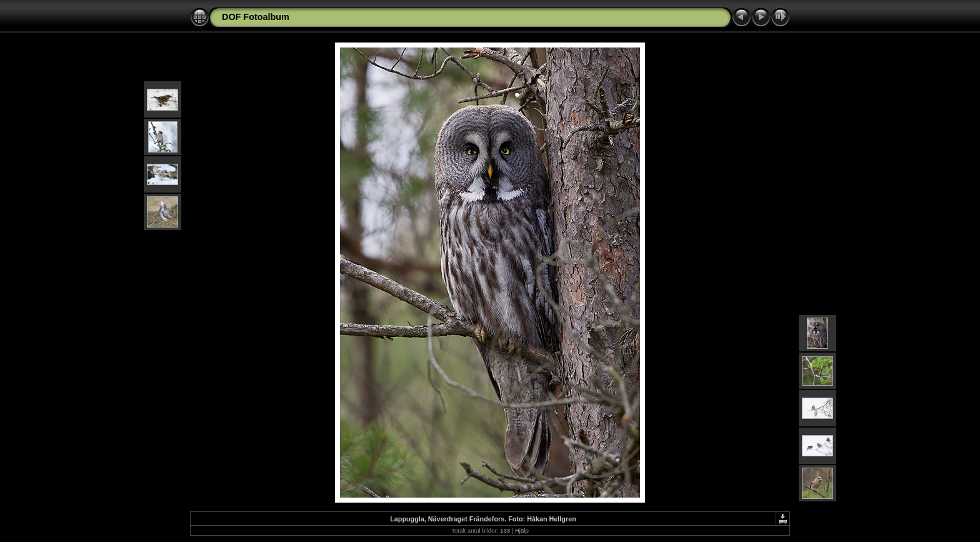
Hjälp (522, 530)
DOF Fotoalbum (256, 17)
